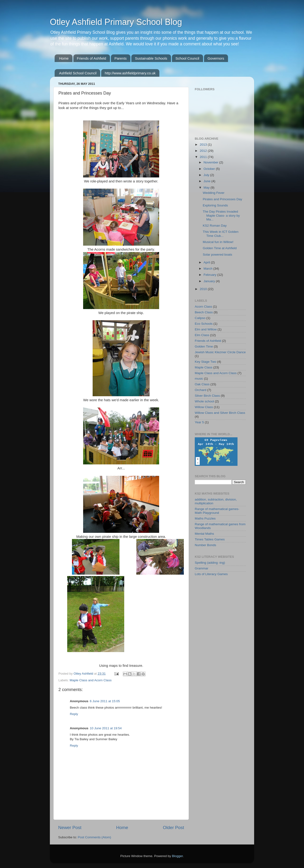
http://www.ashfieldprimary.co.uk (130, 73)
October (210, 169)
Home (64, 58)
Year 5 (199, 422)
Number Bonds (205, 545)
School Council (187, 58)
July (207, 175)
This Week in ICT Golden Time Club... (221, 234)
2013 (204, 145)
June (207, 181)
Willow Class (204, 407)
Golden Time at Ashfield (220, 248)
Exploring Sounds (215, 205)
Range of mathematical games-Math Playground (217, 511)
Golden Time (204, 346)
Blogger (177, 856)
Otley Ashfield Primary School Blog (116, 22)
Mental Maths (204, 534)
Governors (216, 58)
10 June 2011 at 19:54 (106, 728)
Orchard (201, 390)
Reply (74, 714)
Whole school (204, 401)
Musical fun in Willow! (218, 242)
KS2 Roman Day (215, 226)
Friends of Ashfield (92, 58)
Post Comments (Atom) (95, 837)
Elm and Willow (206, 329)
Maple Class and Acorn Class (90, 680)
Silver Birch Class (207, 396)
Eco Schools (204, 324)
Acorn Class (203, 307)
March (208, 269)
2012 (204, 151)
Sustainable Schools (151, 58)
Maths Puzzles (205, 518)
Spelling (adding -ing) (210, 563)
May (207, 188)
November (211, 162)
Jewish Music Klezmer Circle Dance (220, 352)
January (210, 281)
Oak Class (202, 384)
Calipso (200, 318)
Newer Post (70, 827)
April (207, 262)
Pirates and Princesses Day (223, 199)
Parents (121, 58)
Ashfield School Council (78, 73)
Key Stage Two (206, 362)
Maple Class (204, 367)
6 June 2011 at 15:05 (105, 701)
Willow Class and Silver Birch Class (220, 413)
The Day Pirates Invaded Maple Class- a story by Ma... (221, 215)
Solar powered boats (218, 255)
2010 (204, 289)
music (199, 379)
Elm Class (202, 335)
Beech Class (204, 312)
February (210, 275)
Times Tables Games (210, 539)
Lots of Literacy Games (211, 574)
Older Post (173, 827)
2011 (204, 157)
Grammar (202, 568)
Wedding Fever (214, 193)
